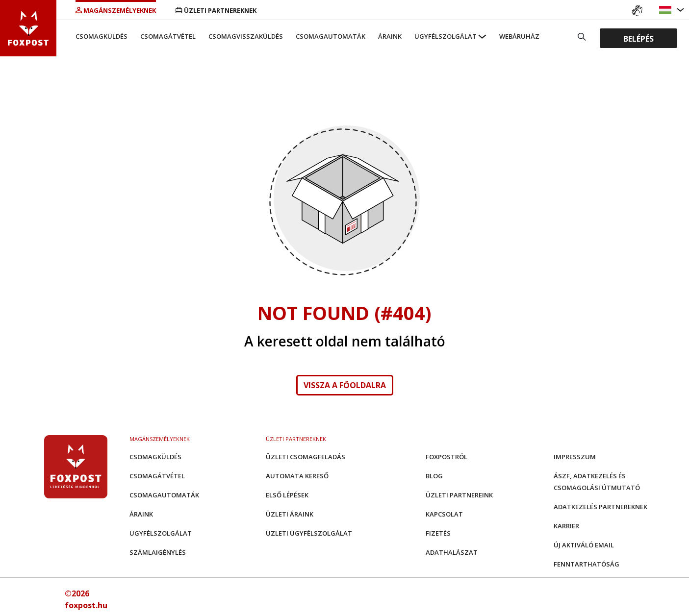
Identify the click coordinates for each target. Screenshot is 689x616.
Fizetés (438, 533)
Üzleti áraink (290, 514)
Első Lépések (287, 495)
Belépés (638, 38)
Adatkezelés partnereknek (600, 507)
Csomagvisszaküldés (246, 36)
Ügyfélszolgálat (446, 36)
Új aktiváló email (584, 545)
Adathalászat (452, 552)
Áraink (390, 36)
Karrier (566, 526)
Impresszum (575, 457)
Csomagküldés (102, 36)
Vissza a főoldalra (345, 385)
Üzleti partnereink (459, 495)
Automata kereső (297, 476)
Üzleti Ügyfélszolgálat (309, 533)
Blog (434, 476)
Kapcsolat (444, 514)
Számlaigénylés (158, 552)
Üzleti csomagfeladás (306, 457)
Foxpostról (447, 457)
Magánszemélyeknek (116, 10)
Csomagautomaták (331, 36)
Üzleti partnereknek (216, 10)
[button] (666, 10)
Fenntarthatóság (587, 564)
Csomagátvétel (168, 36)
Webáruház (519, 36)
